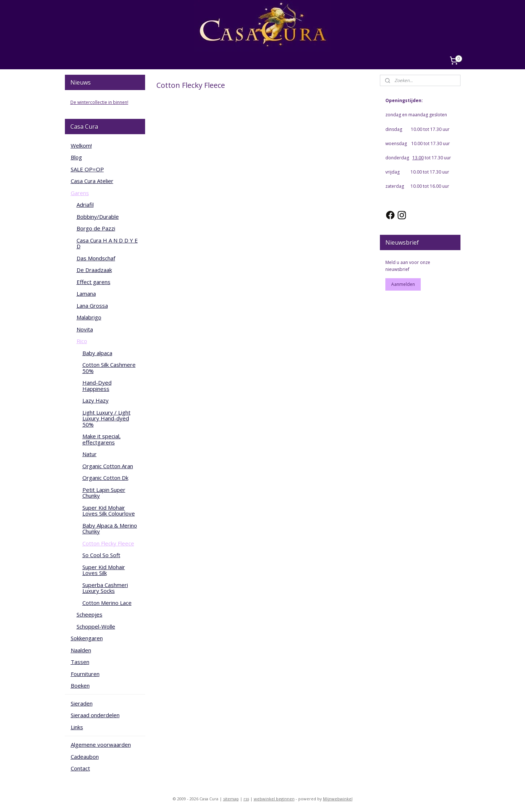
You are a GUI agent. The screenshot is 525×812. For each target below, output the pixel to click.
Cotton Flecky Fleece (108, 543)
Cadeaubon (85, 757)
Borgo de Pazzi (96, 228)
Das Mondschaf (96, 258)
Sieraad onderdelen (95, 715)
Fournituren (85, 674)
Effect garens (94, 282)
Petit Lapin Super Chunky (104, 493)
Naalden (81, 650)
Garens (80, 193)
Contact (80, 768)
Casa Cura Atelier (92, 181)
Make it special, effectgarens (102, 439)
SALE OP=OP (87, 169)
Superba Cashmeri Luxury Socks (105, 588)
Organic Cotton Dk (105, 478)
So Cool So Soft (101, 555)
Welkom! (81, 145)
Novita (85, 329)
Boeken (80, 685)
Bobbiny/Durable (98, 217)
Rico (82, 341)
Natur (90, 454)
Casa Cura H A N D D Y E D (107, 243)
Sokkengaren (87, 638)
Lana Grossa (92, 306)
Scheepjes (90, 614)
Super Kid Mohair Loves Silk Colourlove (109, 511)
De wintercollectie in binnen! (99, 102)
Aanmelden (403, 284)
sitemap (231, 799)
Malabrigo (89, 317)
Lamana (86, 294)
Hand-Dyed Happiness (97, 386)
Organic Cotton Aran (108, 466)
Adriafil (85, 205)
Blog (76, 157)
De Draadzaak (94, 270)
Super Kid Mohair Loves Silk (104, 570)
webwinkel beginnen (274, 799)
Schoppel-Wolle (96, 626)
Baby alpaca (97, 353)
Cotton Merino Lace (107, 603)
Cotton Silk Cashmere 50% (109, 368)
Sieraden (82, 703)
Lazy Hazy (96, 400)
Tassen (80, 662)
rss (246, 799)
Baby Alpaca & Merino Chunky (110, 529)
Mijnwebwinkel (338, 799)
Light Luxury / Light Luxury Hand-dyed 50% (106, 418)
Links (77, 727)
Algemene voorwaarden (101, 745)
